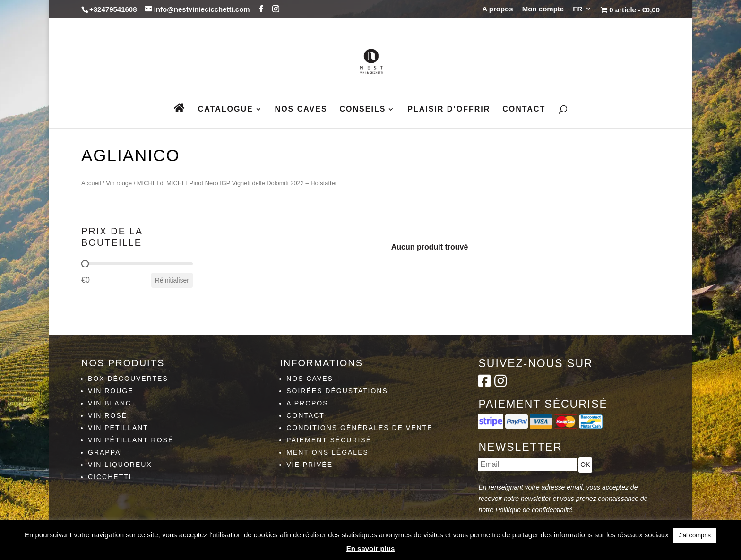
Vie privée (310, 465)
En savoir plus (371, 548)
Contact (524, 109)
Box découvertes (128, 379)
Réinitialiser (172, 280)
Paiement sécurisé (329, 440)
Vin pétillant (118, 428)
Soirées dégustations (337, 391)
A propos (497, 9)
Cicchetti (110, 477)
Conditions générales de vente (359, 428)
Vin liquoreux (120, 465)
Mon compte (543, 9)
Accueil (91, 183)
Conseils (363, 109)
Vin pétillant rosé (131, 440)
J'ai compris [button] (695, 535)
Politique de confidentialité (534, 510)
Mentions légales (327, 452)
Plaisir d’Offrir (449, 109)
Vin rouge (119, 183)
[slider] (85, 264)
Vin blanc (110, 403)
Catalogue (226, 109)
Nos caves (301, 109)
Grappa (104, 452)
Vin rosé (108, 415)
